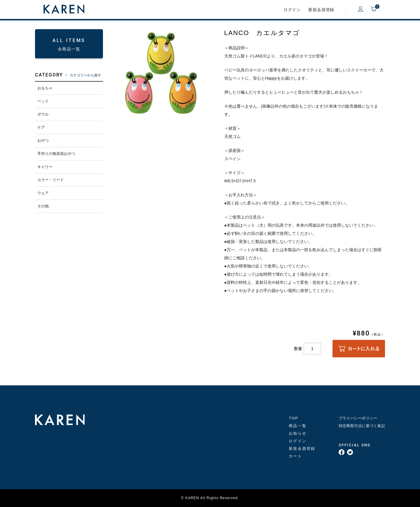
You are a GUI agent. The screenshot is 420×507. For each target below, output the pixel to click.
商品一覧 (297, 426)
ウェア (43, 193)
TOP (294, 418)
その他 (43, 206)
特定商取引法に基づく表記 (362, 426)
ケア (41, 127)
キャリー (45, 167)
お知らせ (297, 433)
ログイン (292, 10)
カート (295, 456)
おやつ (43, 140)
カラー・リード (51, 180)
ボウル (43, 114)
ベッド (43, 101)
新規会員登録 (321, 10)
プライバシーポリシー (358, 418)
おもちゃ (45, 88)
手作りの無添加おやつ (56, 154)
